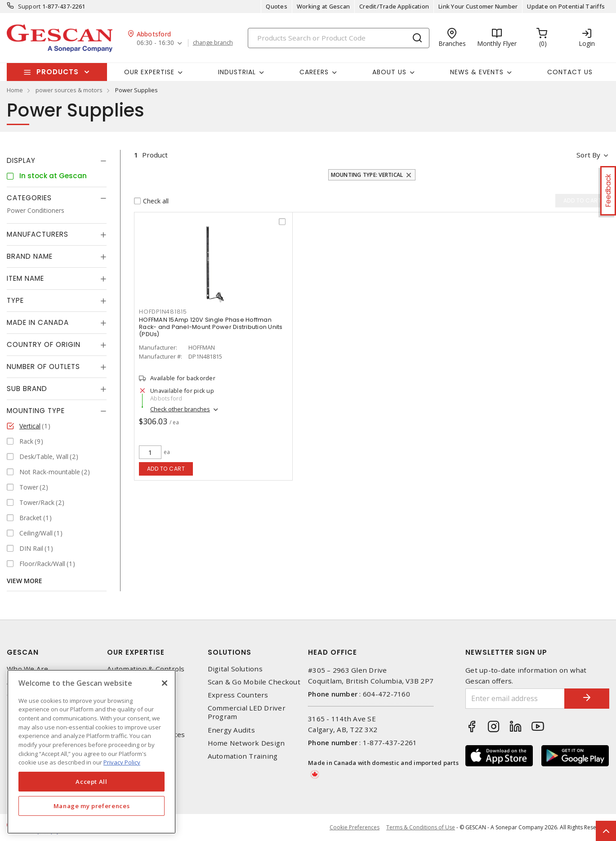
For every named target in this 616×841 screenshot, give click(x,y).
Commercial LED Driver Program (247, 712)
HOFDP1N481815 (163, 312)
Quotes (277, 6)
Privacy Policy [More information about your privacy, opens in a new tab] (122, 762)
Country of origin (44, 344)
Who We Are (28, 669)
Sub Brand (27, 389)
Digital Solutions (235, 669)
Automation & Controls (146, 669)
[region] (92, 752)
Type (15, 300)
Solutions (230, 652)
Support (29, 6)
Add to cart (166, 469)
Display (21, 160)
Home (15, 90)
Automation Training (243, 756)
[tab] (57, 161)
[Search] (339, 38)
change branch (213, 43)
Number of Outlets (43, 367)
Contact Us (570, 72)
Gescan (23, 652)
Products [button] (58, 72)
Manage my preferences (92, 806)
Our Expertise (136, 652)
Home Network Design (246, 743)
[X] (165, 683)
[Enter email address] (515, 699)
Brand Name (30, 256)
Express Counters (238, 695)
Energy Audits (231, 730)
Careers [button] (314, 72)
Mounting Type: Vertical (367, 175)
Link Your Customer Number (478, 6)
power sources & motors (69, 90)
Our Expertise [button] (149, 72)
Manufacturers (38, 234)
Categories (29, 198)
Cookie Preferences (355, 828)
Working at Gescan (323, 6)
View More (25, 581)
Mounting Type (36, 411)
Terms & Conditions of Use (421, 827)
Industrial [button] (237, 72)
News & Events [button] (477, 72)
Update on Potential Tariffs (566, 6)
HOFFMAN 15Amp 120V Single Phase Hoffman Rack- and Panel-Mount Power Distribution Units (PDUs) (211, 327)
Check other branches (180, 409)
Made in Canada (38, 322)
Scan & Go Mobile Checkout (254, 682)
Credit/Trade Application (394, 6)
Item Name (25, 278)
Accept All (92, 782)
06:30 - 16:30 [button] (155, 43)
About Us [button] (389, 72)
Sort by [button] (588, 155)
